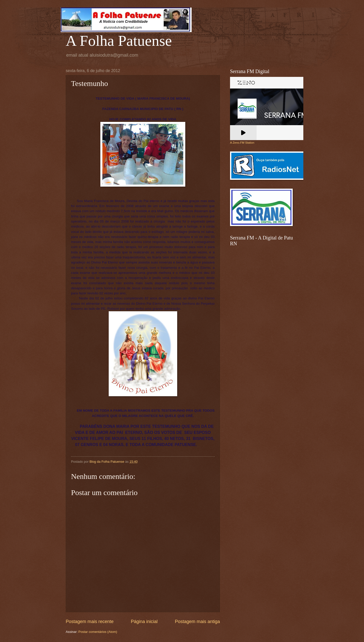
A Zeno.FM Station (242, 143)
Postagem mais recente (90, 622)
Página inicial (144, 622)
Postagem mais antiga (197, 622)
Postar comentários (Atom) (98, 632)
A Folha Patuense (119, 41)
